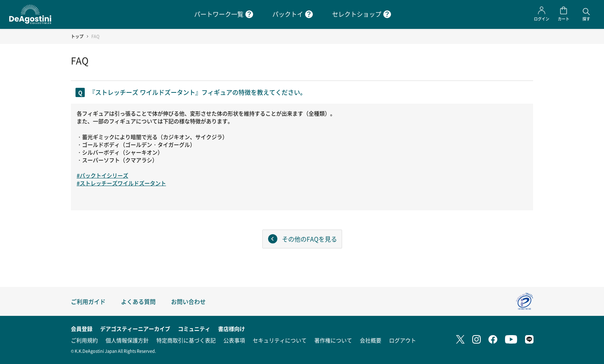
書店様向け (232, 329)
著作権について (333, 340)
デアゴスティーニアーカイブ (135, 329)
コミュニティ (194, 329)
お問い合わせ (188, 301)
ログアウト (403, 340)
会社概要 (371, 340)
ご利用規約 (84, 340)
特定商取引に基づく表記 (186, 340)
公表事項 (234, 340)
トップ (77, 36)
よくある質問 (138, 301)
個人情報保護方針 (127, 340)
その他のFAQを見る (310, 239)
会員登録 (82, 329)
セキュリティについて (280, 340)
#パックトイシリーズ (102, 175)
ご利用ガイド (88, 301)
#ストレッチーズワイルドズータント (121, 183)
